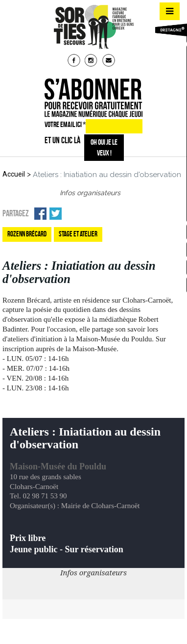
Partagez (16, 213)
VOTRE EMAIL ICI (65, 124)
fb (75, 61)
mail (110, 61)
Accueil (14, 174)
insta (92, 61)
